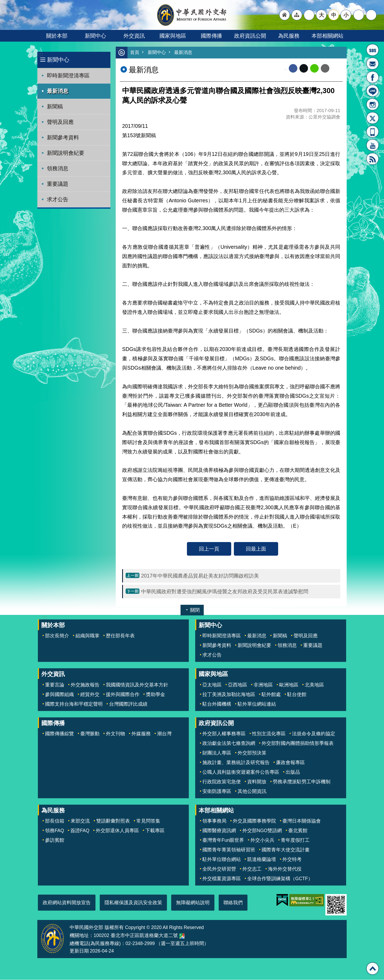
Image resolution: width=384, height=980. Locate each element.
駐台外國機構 (217, 704)
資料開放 (257, 782)
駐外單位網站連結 (257, 704)
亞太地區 (212, 685)
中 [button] (334, 15)
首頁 (135, 53)
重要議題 (58, 184)
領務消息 (58, 168)
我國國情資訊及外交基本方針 (137, 685)
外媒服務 (141, 734)
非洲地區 (263, 685)
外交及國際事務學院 (254, 821)
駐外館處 (271, 695)
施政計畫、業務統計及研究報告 (236, 763)
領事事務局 (214, 821)
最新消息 (58, 91)
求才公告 (58, 199)
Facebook (293, 69)
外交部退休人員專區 (117, 831)
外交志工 (252, 869)
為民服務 (289, 36)
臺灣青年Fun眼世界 (223, 840)
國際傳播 (211, 36)
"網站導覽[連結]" (297, 15)
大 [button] (321, 15)
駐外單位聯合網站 (222, 860)
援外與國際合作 (123, 695)
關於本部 (57, 36)
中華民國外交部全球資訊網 (192, 15)
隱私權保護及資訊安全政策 (133, 903)
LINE (373, 91)
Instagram (373, 104)
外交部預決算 (252, 753)
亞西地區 (238, 685)
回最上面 (256, 549)
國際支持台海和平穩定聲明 (74, 704)
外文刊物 (115, 734)
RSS (373, 159)
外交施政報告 (85, 685)
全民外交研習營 (219, 869)
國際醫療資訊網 (219, 831)
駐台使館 (297, 695)
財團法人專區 (217, 753)
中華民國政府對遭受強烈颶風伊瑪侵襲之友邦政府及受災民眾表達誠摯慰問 (225, 592)
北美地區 (314, 685)
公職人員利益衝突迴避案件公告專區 (241, 772)
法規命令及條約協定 (314, 734)
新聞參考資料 (63, 137)
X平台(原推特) (373, 118)
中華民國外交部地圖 (182, 936)
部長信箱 (373, 64)
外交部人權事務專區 (224, 734)
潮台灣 (164, 734)
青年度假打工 (295, 840)
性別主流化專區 (269, 734)
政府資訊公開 (250, 36)
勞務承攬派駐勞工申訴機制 (302, 782)
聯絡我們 (233, 903)
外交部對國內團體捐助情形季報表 (298, 744)
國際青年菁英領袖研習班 (229, 850)
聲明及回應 (60, 122)
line (314, 69)
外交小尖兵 (262, 840)
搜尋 (371, 15)
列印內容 (336, 69)
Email (325, 69)
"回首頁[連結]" (285, 15)
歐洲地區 (289, 685)
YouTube (373, 145)
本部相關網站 (327, 36)
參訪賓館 (55, 840)
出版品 (293, 772)
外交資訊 (134, 36)
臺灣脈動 (90, 734)
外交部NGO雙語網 (262, 831)
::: (40, 55)
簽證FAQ (80, 831)
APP (373, 132)
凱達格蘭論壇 (262, 860)
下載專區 (155, 831)
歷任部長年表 (120, 636)
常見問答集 (148, 821)
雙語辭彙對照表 (113, 821)
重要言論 (55, 685)
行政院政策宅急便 (222, 782)
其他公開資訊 (252, 792)
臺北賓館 (298, 831)
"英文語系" (309, 15)
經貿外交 (90, 695)
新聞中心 (95, 36)
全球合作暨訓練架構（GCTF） (280, 879)
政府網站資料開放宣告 (67, 903)
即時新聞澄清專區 (68, 76)
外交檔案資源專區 (222, 879)
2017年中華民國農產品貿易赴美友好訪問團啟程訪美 (200, 576)
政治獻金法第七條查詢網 (229, 744)
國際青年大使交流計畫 (286, 850)
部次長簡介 (57, 636)
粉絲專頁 (373, 77)
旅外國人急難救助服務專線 (373, 50)
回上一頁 (209, 549)
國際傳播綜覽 (59, 734)
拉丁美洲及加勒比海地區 (229, 695)
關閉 (195, 610)
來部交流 (80, 821)
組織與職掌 (87, 636)
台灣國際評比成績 (128, 704)
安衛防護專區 (217, 792)
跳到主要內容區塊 (3, 3)
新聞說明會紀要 (66, 153)
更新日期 (79, 951)
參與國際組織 (59, 695)
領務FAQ (55, 831)
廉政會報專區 (290, 763)
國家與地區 (173, 36)
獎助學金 (155, 695)
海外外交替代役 (285, 869)
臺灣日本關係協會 (302, 821)
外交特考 (292, 860)
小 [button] (346, 15)
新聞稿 (55, 106)
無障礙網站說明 (193, 903)
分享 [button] (359, 15)
